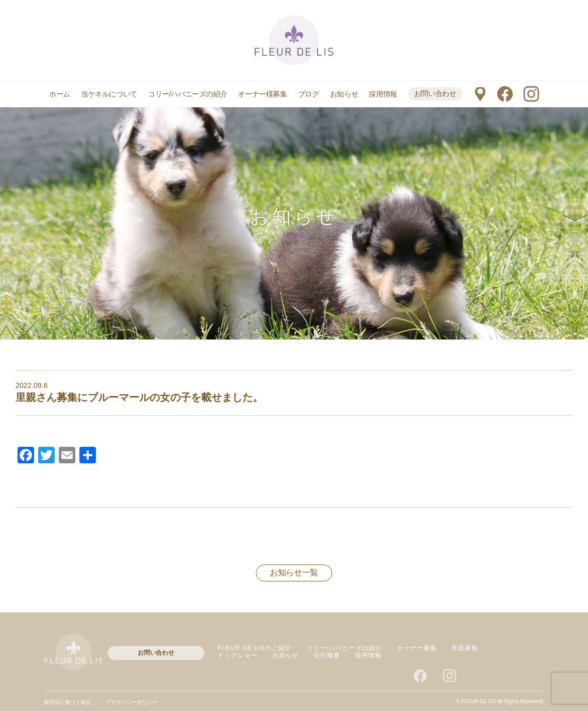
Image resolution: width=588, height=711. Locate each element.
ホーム (60, 94)
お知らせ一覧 (294, 572)
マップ (480, 94)
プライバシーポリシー (132, 702)
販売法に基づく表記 (68, 702)
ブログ (309, 94)
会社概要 (327, 655)
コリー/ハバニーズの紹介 (187, 94)
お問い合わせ (435, 93)
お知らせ (344, 94)
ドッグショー (237, 655)
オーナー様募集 (262, 94)
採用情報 (383, 94)
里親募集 (465, 648)
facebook (505, 94)
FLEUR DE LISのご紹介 (254, 648)
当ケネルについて (109, 94)
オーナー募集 (417, 648)
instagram (531, 94)
